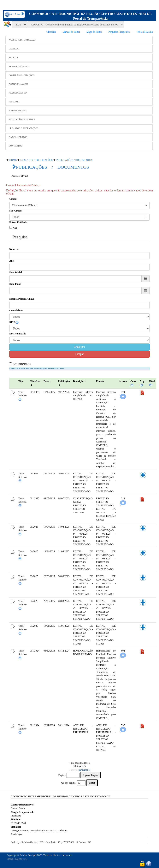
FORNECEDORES (18, 110)
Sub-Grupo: (16, 211)
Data (48, 381)
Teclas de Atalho (145, 32)
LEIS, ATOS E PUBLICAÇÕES (23, 128)
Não (15, 228)
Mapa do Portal (94, 32)
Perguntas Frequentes (119, 32)
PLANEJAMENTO (18, 93)
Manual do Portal (71, 32)
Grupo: (13, 199)
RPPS (14, 322)
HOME (13, 160)
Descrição (80, 381)
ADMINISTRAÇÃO (18, 84)
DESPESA (14, 49)
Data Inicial (16, 272)
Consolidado (16, 310)
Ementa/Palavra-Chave (22, 299)
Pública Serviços (28, 855)
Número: (14, 249)
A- (19, 14)
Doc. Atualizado (18, 334)
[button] (79, 206)
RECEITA (13, 57)
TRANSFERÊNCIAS (19, 66)
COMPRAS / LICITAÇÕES (22, 75)
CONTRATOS (15, 146)
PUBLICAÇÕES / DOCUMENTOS (74, 160)
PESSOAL (14, 102)
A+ (12, 14)
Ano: (12, 261)
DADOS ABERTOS (18, 137)
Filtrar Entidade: (18, 222)
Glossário (51, 32)
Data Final (15, 284)
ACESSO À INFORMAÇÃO (22, 40)
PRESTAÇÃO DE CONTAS (22, 119)
